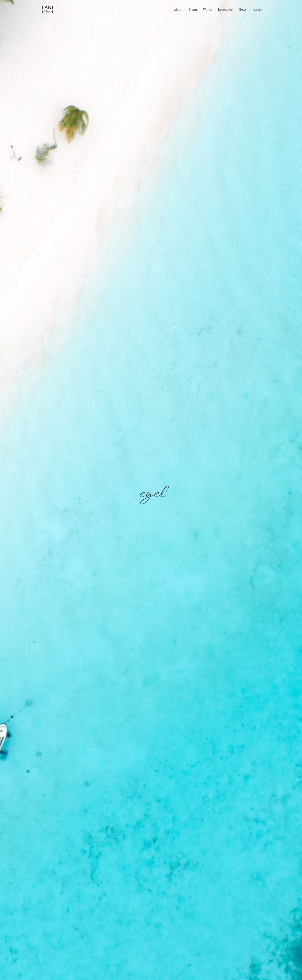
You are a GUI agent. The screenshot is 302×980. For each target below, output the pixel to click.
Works (207, 9)
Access (257, 9)
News (243, 9)
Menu (193, 9)
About (178, 9)
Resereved (225, 9)
